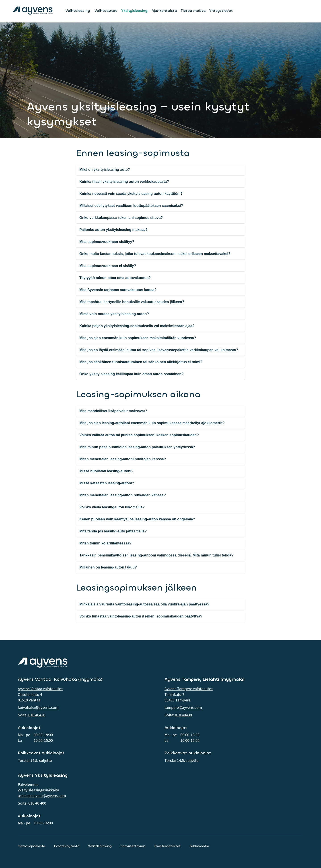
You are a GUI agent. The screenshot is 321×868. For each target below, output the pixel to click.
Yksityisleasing (134, 11)
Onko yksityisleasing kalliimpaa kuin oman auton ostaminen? (132, 374)
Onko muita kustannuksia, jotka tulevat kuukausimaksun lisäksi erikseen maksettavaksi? (155, 254)
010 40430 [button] (183, 715)
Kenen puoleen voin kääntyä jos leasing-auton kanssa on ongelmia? (137, 519)
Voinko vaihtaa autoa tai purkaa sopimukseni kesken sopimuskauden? (139, 435)
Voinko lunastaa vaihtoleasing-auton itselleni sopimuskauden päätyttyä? (141, 616)
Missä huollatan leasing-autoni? (106, 471)
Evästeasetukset (167, 846)
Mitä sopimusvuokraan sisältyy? (107, 242)
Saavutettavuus (133, 846)
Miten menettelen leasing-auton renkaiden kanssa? (123, 495)
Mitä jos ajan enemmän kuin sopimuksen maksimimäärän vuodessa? (138, 338)
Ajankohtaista (164, 11)
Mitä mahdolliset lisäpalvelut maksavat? (113, 411)
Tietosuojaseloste (31, 846)
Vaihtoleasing (78, 11)
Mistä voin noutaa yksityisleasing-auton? (114, 314)
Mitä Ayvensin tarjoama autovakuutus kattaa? (118, 290)
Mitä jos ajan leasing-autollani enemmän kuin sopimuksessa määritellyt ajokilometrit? (152, 423)
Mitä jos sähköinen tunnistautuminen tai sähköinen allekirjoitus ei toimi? (141, 362)
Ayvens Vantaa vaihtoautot (40, 689)
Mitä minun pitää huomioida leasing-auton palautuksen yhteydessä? (137, 447)
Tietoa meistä (193, 11)
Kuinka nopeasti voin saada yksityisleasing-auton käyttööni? (131, 194)
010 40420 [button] (37, 715)
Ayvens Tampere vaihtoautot (189, 689)
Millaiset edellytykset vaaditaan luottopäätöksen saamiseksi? (131, 206)
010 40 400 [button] (37, 803)
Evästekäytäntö (67, 846)
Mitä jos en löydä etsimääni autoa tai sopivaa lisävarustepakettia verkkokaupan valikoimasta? (159, 350)
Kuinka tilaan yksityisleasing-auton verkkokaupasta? (124, 182)
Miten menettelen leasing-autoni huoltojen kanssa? (123, 459)
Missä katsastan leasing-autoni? (107, 483)
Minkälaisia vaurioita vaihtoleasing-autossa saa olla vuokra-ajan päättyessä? (144, 604)
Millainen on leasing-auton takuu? (108, 567)
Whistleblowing (100, 846)
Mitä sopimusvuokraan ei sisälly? (108, 266)
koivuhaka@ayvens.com (38, 708)
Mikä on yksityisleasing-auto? (105, 170)
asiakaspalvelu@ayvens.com (42, 796)
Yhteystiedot (221, 11)
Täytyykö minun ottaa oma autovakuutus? (115, 278)
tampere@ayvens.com (183, 708)
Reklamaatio (199, 846)
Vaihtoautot (106, 11)
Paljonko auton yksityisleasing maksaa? (113, 230)
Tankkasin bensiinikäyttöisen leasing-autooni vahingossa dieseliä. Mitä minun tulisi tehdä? (156, 555)
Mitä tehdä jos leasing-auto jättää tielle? (113, 531)
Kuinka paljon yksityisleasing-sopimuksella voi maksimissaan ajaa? (137, 326)
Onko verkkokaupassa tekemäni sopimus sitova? (121, 218)
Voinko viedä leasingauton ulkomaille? (112, 507)
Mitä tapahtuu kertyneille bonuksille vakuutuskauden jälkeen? (132, 302)
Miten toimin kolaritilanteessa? (105, 543)
